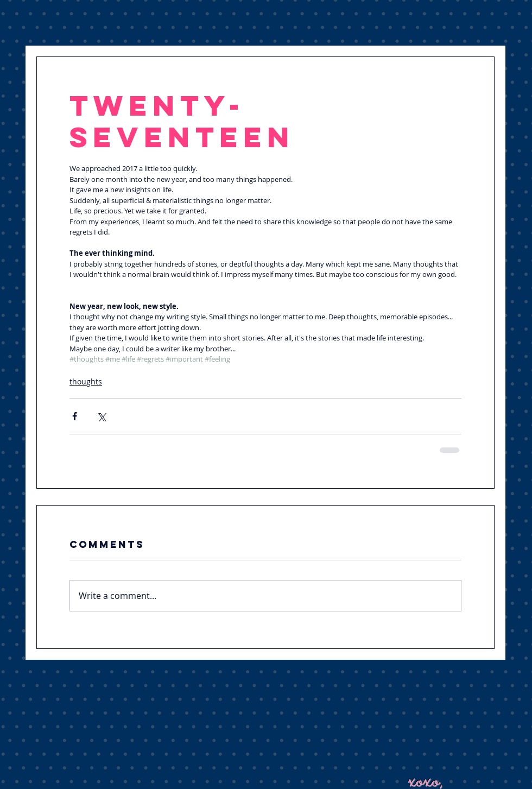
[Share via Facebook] (75, 416)
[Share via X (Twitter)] (101, 416)
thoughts (86, 381)
